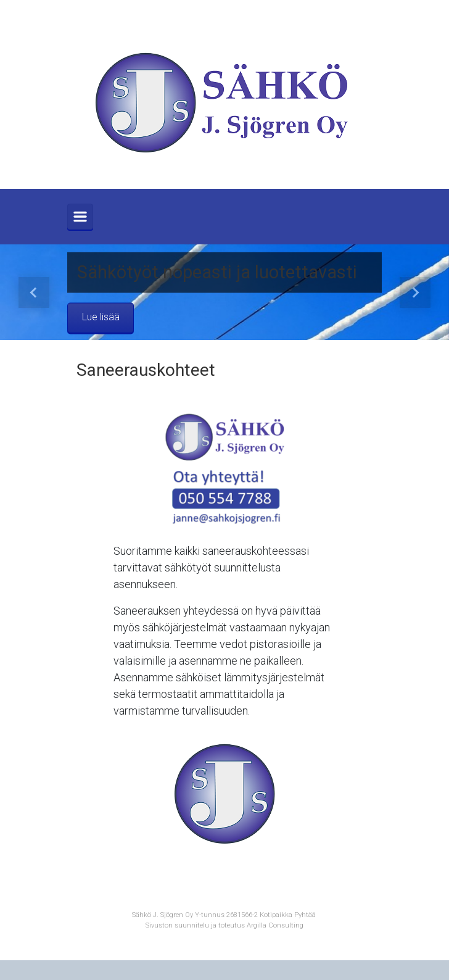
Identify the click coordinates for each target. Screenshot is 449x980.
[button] (34, 292)
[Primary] (80, 217)
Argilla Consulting (275, 925)
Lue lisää (101, 318)
